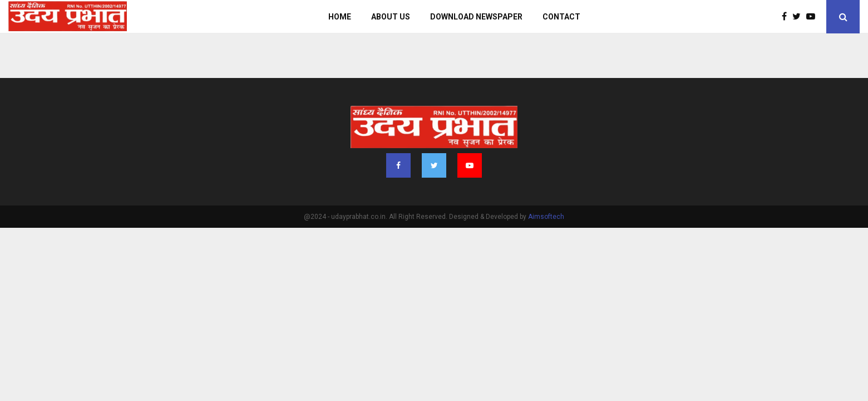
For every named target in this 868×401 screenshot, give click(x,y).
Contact (561, 17)
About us (391, 17)
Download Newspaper (476, 17)
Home (340, 17)
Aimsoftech (546, 217)
